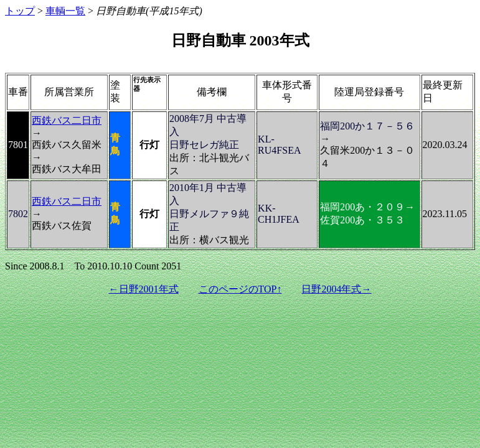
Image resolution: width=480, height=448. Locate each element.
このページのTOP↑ (240, 289)
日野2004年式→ (336, 289)
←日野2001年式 (144, 289)
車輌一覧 (65, 11)
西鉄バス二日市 (67, 120)
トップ (20, 11)
